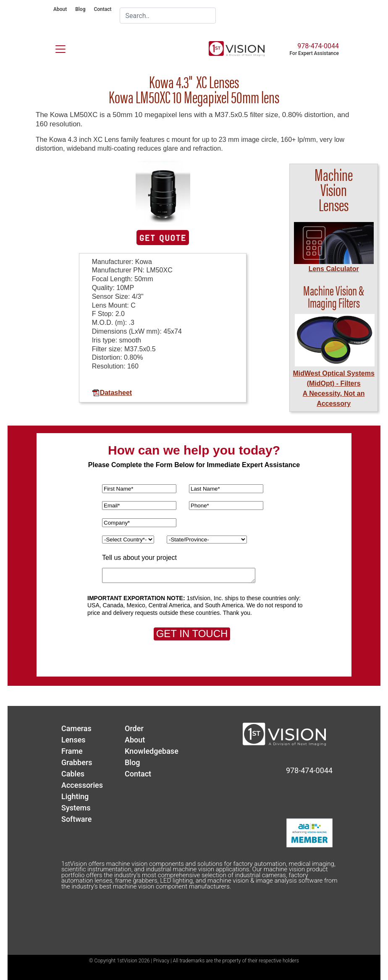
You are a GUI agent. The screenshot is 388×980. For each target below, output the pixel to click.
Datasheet (112, 393)
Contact (102, 9)
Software (76, 819)
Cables (73, 774)
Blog (80, 9)
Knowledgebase (152, 751)
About (60, 9)
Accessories (82, 785)
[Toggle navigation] (55, 47)
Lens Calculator (334, 269)
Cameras (76, 728)
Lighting (75, 796)
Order (134, 728)
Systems (76, 808)
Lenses (73, 740)
